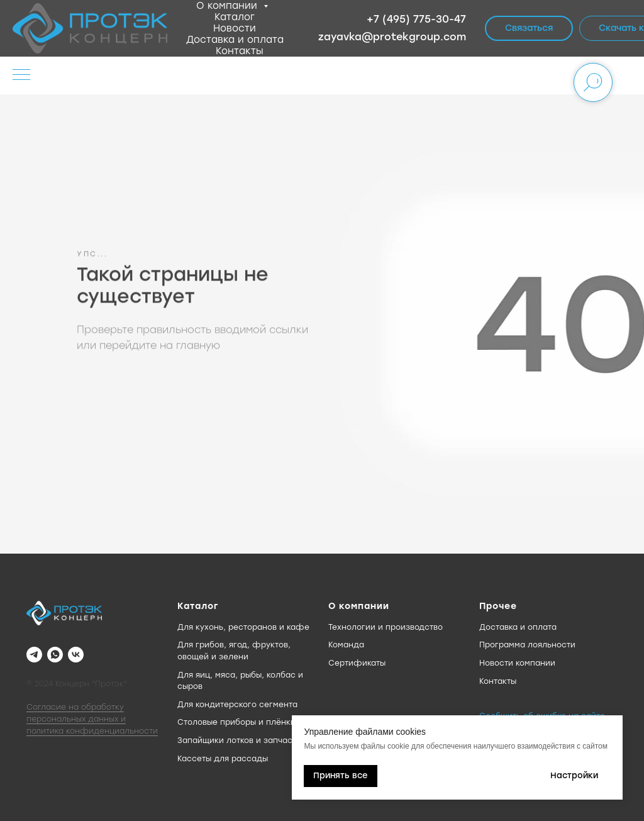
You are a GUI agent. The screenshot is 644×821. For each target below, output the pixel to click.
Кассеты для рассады (223, 759)
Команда (346, 645)
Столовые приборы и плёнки (236, 722)
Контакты (240, 51)
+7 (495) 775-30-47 (416, 19)
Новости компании (517, 663)
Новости (235, 28)
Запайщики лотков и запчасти (239, 740)
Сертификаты (357, 663)
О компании (228, 6)
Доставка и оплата (235, 40)
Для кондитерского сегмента (237, 705)
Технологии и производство (386, 627)
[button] (529, 28)
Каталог (235, 17)
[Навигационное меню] (21, 75)
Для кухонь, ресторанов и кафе (243, 627)
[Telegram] (34, 655)
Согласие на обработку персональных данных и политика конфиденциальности (92, 719)
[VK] (76, 655)
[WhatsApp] (55, 655)
